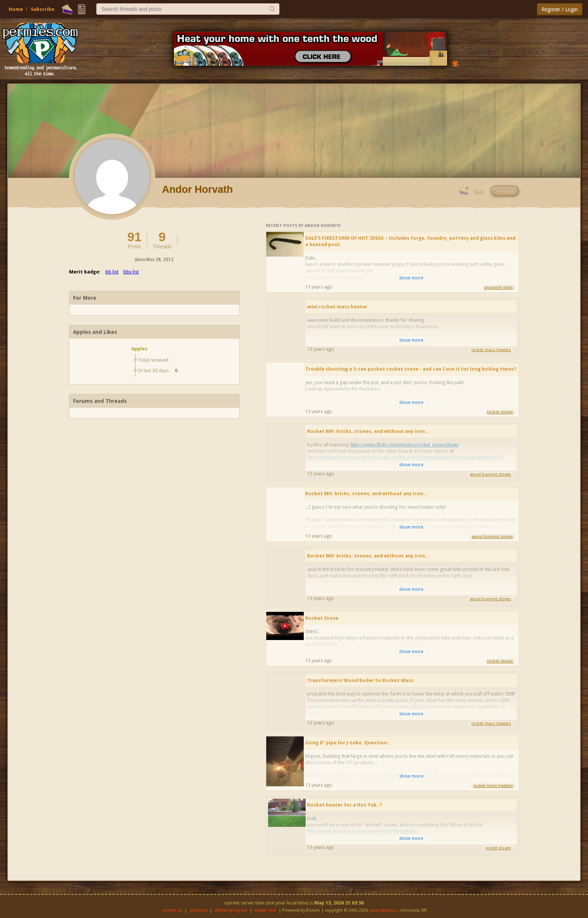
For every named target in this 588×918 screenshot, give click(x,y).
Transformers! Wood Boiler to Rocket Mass (360, 680)
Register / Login (560, 9)
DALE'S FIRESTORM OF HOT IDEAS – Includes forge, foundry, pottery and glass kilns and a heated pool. (410, 241)
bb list (112, 272)
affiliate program (231, 910)
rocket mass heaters (491, 350)
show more (411, 278)
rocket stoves (500, 412)
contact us (172, 910)
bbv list (131, 272)
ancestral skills (499, 288)
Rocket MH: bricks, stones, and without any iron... (368, 431)
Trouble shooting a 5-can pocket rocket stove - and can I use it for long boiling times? (411, 369)
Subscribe (43, 9)
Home (16, 9)
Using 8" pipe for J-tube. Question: (347, 743)
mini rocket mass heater (337, 307)
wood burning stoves (490, 474)
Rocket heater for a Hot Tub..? (345, 805)
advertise (198, 910)
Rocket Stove (322, 618)
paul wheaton (383, 910)
